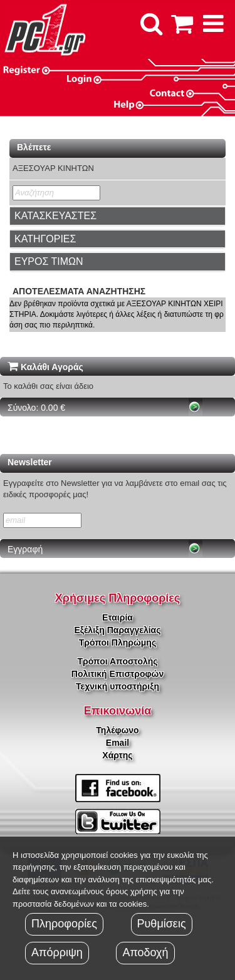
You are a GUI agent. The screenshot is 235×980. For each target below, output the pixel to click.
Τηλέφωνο (117, 730)
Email (118, 743)
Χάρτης (117, 755)
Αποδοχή (145, 952)
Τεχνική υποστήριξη (118, 686)
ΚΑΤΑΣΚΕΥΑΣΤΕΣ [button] (55, 216)
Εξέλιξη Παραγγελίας (117, 630)
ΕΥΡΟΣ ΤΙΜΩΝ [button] (49, 261)
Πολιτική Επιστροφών (118, 674)
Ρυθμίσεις (162, 924)
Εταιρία (118, 617)
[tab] (118, 216)
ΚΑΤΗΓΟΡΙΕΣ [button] (45, 239)
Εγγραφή (25, 549)
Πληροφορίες (64, 924)
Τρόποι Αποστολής (117, 661)
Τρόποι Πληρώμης (118, 642)
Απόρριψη (57, 952)
